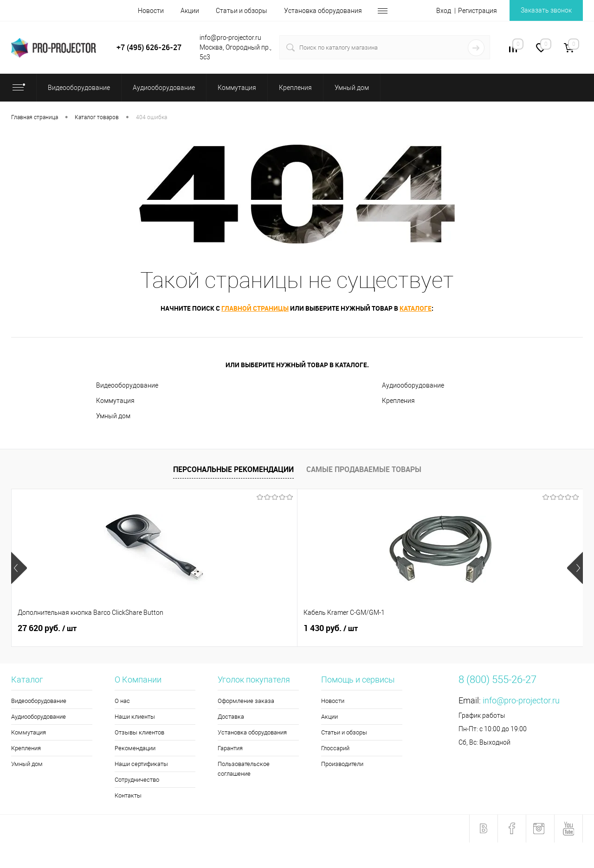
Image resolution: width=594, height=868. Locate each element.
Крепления (398, 401)
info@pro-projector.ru (521, 700)
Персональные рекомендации (233, 469)
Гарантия (230, 748)
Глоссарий (335, 748)
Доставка (231, 717)
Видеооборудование (127, 385)
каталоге (416, 308)
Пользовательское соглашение (244, 769)
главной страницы (255, 308)
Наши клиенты (135, 717)
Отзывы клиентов (139, 732)
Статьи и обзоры (242, 11)
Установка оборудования (323, 11)
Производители (342, 764)
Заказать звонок (546, 10)
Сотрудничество (137, 780)
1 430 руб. (188, 628)
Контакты (128, 795)
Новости (151, 11)
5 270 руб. (331, 628)
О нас (122, 701)
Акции (190, 11)
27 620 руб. (47, 628)
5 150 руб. (474, 628)
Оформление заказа (246, 701)
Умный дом (113, 416)
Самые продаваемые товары (364, 469)
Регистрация (478, 11)
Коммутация (115, 401)
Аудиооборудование (413, 385)
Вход (444, 11)
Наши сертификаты (141, 764)
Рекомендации (135, 748)
